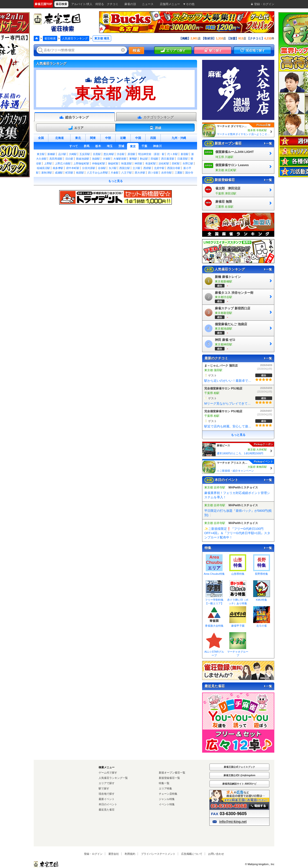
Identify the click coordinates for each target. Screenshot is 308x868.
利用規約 (130, 854)
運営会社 (114, 854)
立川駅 (137, 168)
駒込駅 (144, 159)
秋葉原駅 (127, 163)
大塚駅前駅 (120, 159)
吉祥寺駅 (167, 173)
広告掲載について (192, 854)
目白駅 (69, 159)
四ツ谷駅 (153, 173)
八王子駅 (127, 173)
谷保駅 (102, 168)
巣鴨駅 (133, 159)
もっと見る (115, 181)
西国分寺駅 (174, 168)
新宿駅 (185, 154)
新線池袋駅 (83, 159)
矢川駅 (113, 168)
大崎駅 (73, 154)
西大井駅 (140, 173)
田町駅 (176, 163)
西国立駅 (125, 168)
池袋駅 (96, 159)
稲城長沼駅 (43, 168)
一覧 (268, 144)
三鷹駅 (179, 173)
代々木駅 (173, 154)
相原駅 (80, 173)
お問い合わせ (216, 854)
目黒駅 (97, 154)
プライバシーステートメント (158, 854)
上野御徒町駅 (81, 163)
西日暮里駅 (168, 159)
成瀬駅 (59, 173)
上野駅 (48, 163)
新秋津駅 (47, 173)
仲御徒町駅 (99, 163)
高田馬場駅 (56, 159)
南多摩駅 (58, 168)
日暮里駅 (183, 159)
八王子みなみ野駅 (97, 173)
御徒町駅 (113, 163)
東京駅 (41, 154)
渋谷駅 (121, 154)
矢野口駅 (188, 163)
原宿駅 (132, 154)
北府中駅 (159, 168)
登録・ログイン (93, 854)
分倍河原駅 (89, 168)
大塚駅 (107, 159)
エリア (76, 128)
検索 (136, 50)
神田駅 (138, 163)
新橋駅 (51, 154)
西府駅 (147, 168)
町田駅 (69, 173)
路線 (155, 128)
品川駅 (62, 154)
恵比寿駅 (109, 154)
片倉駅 (115, 173)
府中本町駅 (73, 168)
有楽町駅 (151, 163)
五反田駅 (85, 154)
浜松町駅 (164, 163)
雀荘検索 (50, 38)
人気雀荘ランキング (75, 38)
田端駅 (155, 159)
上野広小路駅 (63, 163)
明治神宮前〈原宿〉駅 (151, 154)
